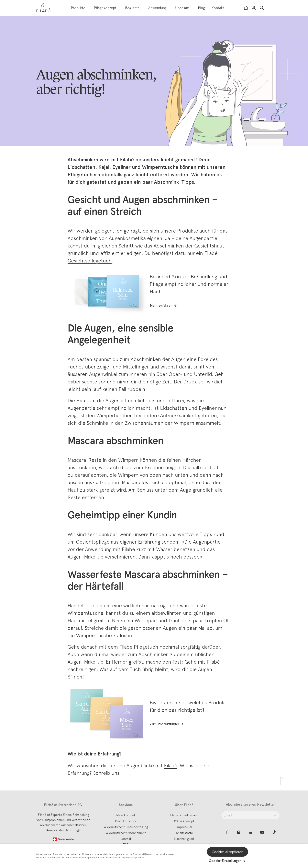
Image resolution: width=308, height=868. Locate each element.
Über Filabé (184, 805)
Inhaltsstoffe (184, 833)
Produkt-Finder (126, 821)
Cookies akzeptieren (227, 852)
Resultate (132, 8)
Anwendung (157, 8)
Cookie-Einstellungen (225, 861)
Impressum (184, 827)
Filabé (170, 765)
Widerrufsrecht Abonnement (126, 833)
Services (126, 805)
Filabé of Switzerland (184, 815)
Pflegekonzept (105, 8)
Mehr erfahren (161, 306)
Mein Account (126, 815)
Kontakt (218, 8)
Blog (201, 8)
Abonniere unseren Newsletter (251, 804)
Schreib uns (106, 773)
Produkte (78, 8)
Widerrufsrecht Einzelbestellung (126, 827)
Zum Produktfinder (165, 724)
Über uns (182, 8)
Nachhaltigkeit (184, 839)
